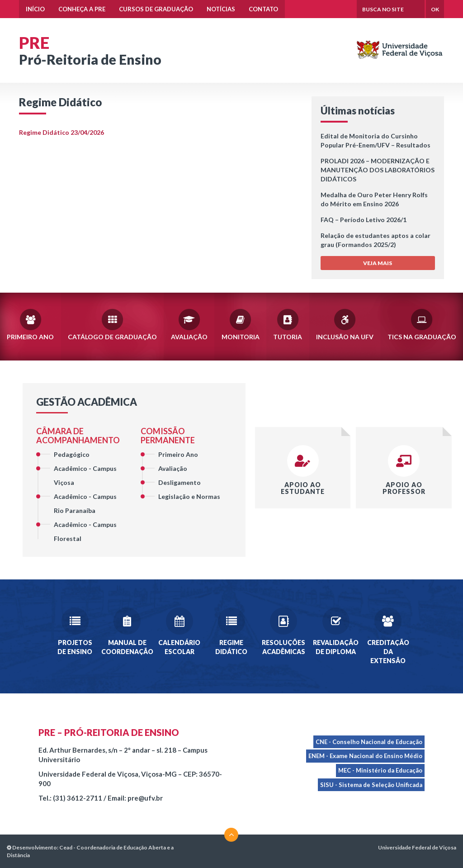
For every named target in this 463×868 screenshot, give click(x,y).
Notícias (221, 9)
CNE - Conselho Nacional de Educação (369, 742)
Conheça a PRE (82, 9)
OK (435, 9)
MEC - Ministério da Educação (380, 770)
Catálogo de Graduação (112, 324)
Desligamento (180, 482)
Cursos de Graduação (156, 9)
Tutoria (288, 324)
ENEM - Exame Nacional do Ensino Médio (365, 756)
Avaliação (189, 324)
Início (35, 9)
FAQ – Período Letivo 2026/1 (364, 220)
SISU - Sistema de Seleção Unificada (371, 785)
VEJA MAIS (378, 263)
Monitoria (241, 324)
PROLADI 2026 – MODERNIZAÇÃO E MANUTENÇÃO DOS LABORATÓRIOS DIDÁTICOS (378, 170)
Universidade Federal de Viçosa (417, 847)
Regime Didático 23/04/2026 (61, 132)
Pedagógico (72, 454)
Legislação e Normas (189, 496)
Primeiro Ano (30, 324)
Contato (263, 9)
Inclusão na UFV (345, 324)
